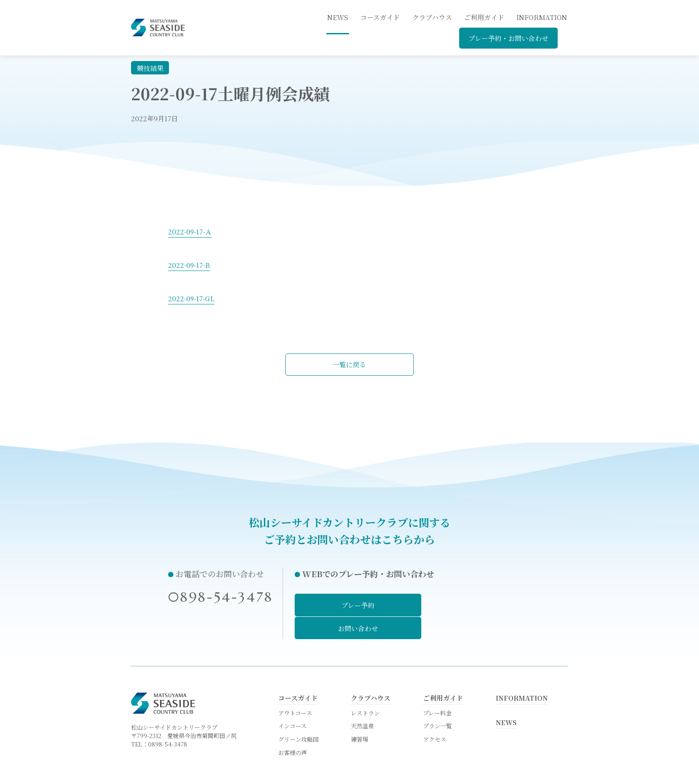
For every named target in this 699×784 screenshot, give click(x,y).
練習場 (360, 716)
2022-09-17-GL (192, 298)
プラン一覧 (438, 702)
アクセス (435, 716)
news (338, 17)
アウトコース (295, 688)
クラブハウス (432, 17)
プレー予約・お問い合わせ (508, 38)
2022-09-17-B (189, 265)
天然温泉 (362, 702)
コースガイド (380, 17)
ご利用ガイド (484, 17)
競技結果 (150, 68)
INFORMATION (542, 17)
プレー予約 (348, 605)
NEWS (506, 698)
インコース (292, 702)
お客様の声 (293, 729)
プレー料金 (437, 688)
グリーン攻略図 (298, 716)
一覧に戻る (350, 364)
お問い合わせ (478, 605)
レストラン (365, 688)
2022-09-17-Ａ (190, 232)
